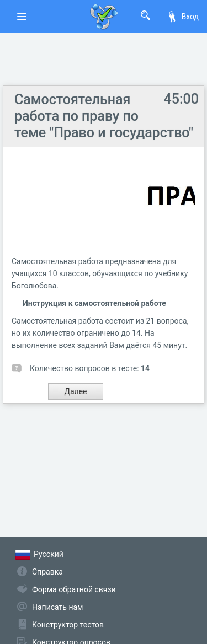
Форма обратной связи (74, 589)
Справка (47, 572)
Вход (183, 17)
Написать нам (57, 607)
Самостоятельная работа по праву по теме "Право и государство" (104, 116)
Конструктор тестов (68, 625)
